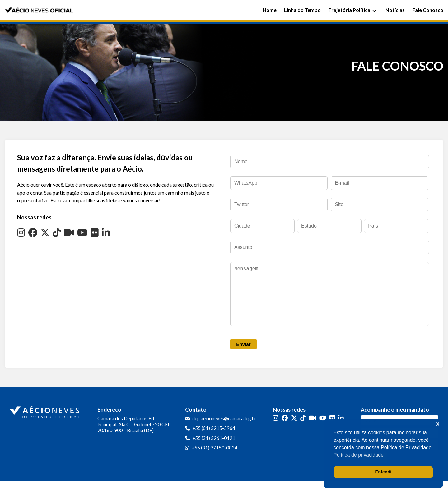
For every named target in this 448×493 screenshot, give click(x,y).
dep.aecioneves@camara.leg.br (224, 431)
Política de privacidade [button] (359, 455)
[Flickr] (95, 232)
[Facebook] (33, 232)
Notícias (395, 10)
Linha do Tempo (302, 10)
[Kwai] (69, 232)
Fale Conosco (428, 10)
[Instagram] (21, 232)
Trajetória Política (352, 10)
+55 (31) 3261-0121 (214, 450)
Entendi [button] (383, 472)
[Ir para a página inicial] (45, 423)
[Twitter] (45, 232)
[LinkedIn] (106, 232)
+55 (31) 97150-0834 (215, 460)
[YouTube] (82, 232)
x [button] (438, 424)
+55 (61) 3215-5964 (214, 440)
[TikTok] (57, 232)
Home (270, 10)
